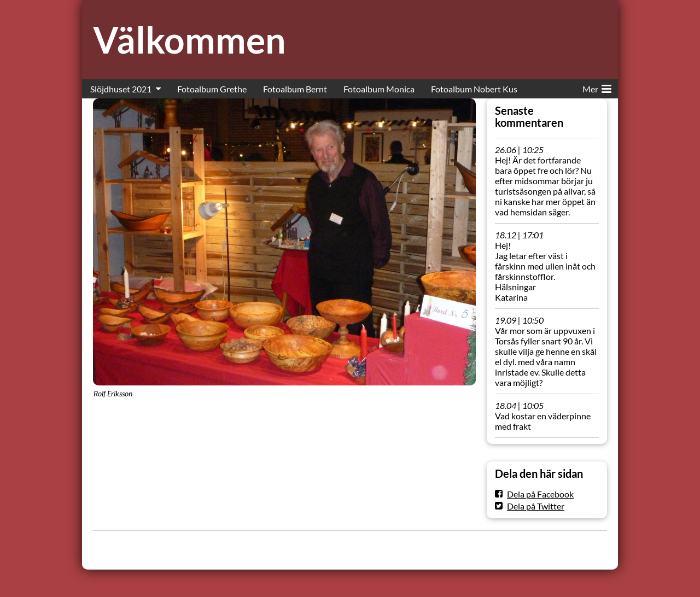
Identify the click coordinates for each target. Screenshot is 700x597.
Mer (597, 87)
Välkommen (189, 40)
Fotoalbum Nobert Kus (474, 89)
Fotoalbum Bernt (295, 89)
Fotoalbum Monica (379, 89)
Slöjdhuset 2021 (121, 89)
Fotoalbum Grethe (212, 89)
